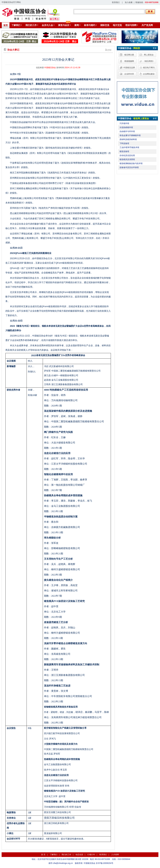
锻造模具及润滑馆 (127, 159)
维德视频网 (129, 61)
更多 (155, 48)
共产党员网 (147, 25)
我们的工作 (66, 855)
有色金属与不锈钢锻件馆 (130, 135)
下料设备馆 (124, 143)
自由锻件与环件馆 (127, 131)
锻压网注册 (129, 55)
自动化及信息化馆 (127, 155)
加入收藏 (129, 2)
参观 (155, 118)
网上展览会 (149, 55)
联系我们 (116, 2)
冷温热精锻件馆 (126, 127)
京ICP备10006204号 (104, 863)
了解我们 (54, 855)
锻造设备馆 (124, 151)
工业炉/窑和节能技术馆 (129, 147)
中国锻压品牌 (129, 68)
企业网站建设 (149, 74)
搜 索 (150, 11)
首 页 (43, 855)
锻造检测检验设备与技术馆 (131, 163)
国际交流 (105, 25)
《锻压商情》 (149, 61)
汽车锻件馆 (124, 123)
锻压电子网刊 (149, 68)
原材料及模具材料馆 (128, 139)
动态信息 (79, 855)
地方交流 (117, 25)
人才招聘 (115, 855)
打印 (108, 50)
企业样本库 (129, 74)
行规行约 (91, 855)
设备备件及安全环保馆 (129, 167)
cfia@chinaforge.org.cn (63, 863)
